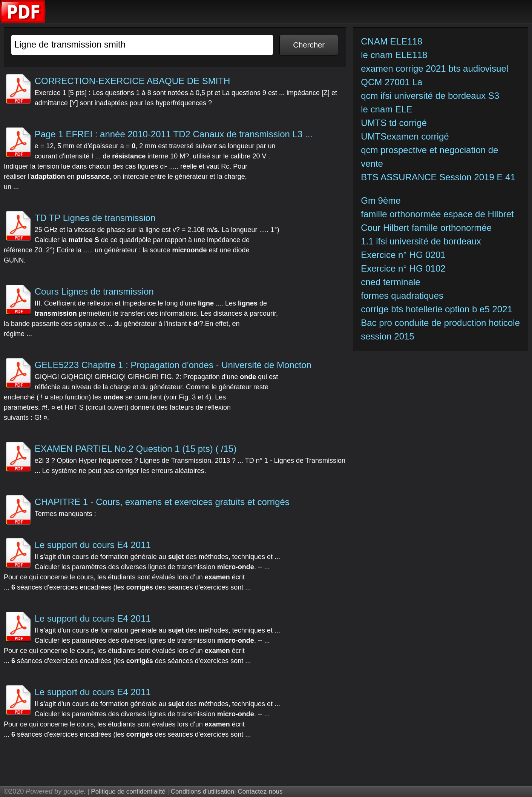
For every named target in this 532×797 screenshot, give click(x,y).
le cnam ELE (386, 109)
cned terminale (390, 282)
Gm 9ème (381, 200)
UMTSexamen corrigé (406, 136)
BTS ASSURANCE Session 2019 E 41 (438, 177)
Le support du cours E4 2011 (93, 545)
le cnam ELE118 (394, 55)
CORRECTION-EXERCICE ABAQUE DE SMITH (133, 81)
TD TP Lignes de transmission (95, 218)
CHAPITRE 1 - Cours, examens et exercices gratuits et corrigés (162, 502)
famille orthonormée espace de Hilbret (438, 214)
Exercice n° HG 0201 (404, 255)
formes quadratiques (402, 296)
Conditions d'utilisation (203, 792)
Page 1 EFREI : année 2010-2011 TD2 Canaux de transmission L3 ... (174, 134)
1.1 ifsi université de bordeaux (421, 241)
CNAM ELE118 (392, 41)
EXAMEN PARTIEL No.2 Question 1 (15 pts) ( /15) (136, 449)
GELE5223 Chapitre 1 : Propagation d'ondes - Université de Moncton (173, 365)
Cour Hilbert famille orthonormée (427, 228)
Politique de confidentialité (128, 792)
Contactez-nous (260, 792)
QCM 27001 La (392, 82)
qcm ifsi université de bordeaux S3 (430, 96)
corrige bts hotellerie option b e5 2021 (437, 309)
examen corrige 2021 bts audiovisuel (435, 68)
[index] (23, 21)
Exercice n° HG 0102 (404, 268)
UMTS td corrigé (395, 123)
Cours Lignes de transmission (94, 291)
